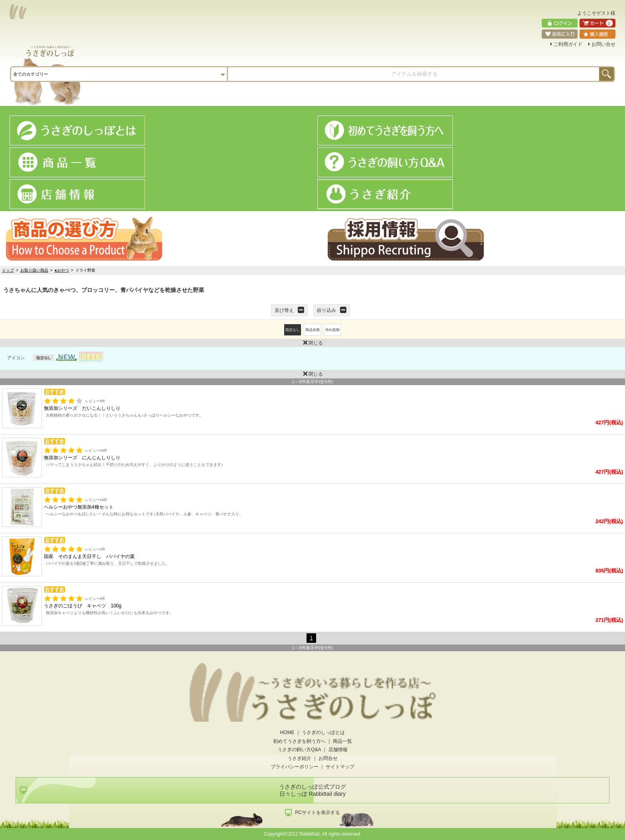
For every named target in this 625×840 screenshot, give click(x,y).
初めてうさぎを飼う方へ (299, 741)
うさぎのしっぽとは (323, 732)
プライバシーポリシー (295, 767)
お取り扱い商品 (34, 270)
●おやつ (62, 270)
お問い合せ (603, 44)
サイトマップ (340, 767)
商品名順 (312, 330)
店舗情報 (338, 750)
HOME (287, 732)
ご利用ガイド (568, 44)
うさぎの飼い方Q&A (299, 750)
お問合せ (328, 758)
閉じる (161, 343)
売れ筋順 (332, 330)
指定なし (293, 330)
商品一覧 (342, 741)
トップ (8, 270)
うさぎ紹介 (299, 758)
